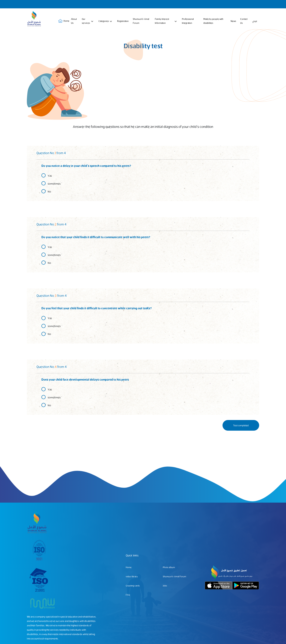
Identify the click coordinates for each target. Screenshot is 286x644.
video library (132, 576)
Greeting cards (133, 586)
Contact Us (244, 22)
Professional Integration (188, 22)
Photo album (169, 567)
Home (63, 22)
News (233, 22)
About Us (74, 22)
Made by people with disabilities (213, 22)
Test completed (241, 425)
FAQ (128, 595)
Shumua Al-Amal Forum (141, 22)
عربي (255, 22)
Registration (123, 22)
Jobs (165, 586)
